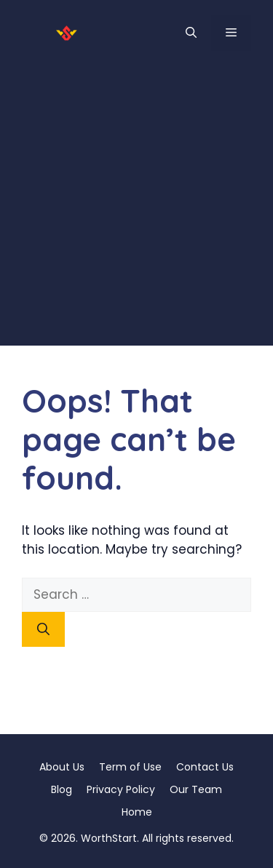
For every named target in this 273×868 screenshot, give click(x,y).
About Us (62, 767)
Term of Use (130, 767)
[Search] (43, 629)
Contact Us (205, 767)
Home (137, 812)
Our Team (196, 789)
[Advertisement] (136, 209)
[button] (191, 33)
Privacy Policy (121, 789)
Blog (62, 789)
